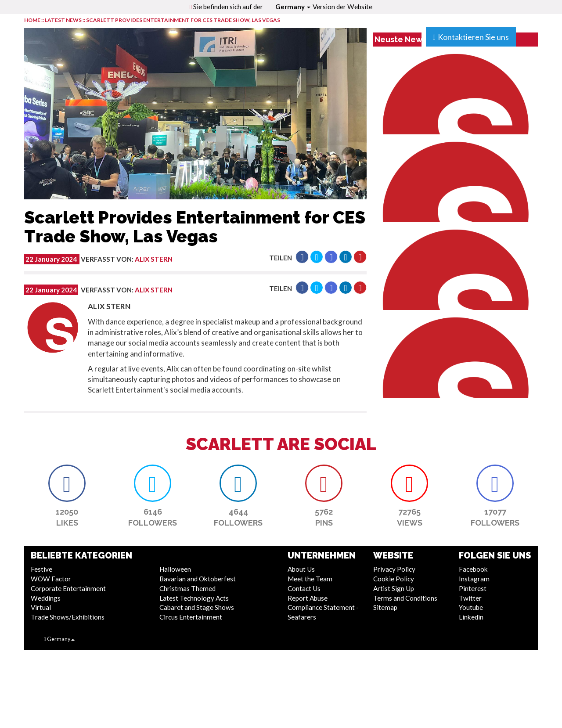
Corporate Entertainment (68, 588)
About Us (301, 569)
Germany (293, 7)
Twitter (470, 598)
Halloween (175, 569)
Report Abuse (308, 598)
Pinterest (473, 588)
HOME (32, 20)
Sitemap (385, 607)
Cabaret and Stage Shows (197, 607)
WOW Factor (51, 579)
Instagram (474, 579)
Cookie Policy (394, 579)
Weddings (46, 598)
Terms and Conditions (405, 598)
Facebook (473, 569)
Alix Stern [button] (154, 259)
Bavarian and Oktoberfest (198, 579)
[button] (302, 257)
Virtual (41, 607)
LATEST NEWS (64, 20)
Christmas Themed (187, 588)
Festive (41, 569)
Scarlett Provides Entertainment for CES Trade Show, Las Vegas (183, 20)
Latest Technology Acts (194, 598)
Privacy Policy (394, 569)
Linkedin (471, 617)
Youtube (471, 607)
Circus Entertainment (191, 617)
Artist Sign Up (394, 588)
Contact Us (304, 588)
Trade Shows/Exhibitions (68, 617)
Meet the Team (310, 579)
